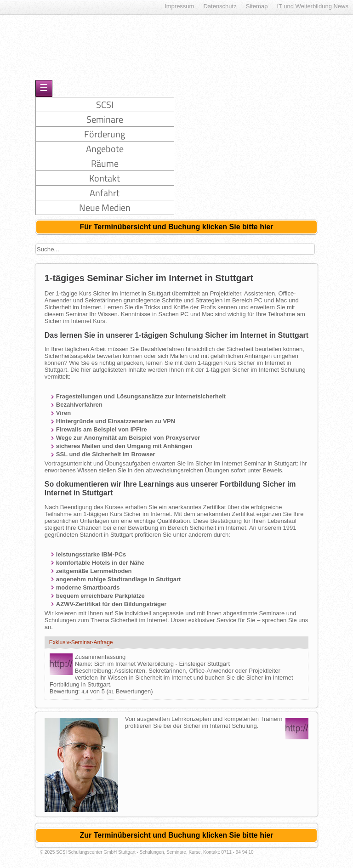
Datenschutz (220, 6)
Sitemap (257, 6)
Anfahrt (105, 193)
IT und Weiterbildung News (313, 6)
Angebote (105, 149)
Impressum (179, 6)
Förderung (105, 134)
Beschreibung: (95, 671)
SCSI (105, 105)
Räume (105, 163)
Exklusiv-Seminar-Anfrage (81, 642)
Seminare (105, 119)
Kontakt (105, 178)
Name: (85, 664)
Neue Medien (105, 207)
